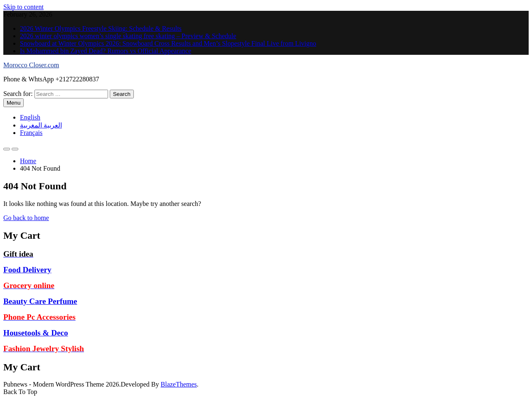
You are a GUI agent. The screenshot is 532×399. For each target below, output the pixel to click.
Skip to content (23, 7)
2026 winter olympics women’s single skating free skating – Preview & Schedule (128, 36)
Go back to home (26, 218)
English (30, 117)
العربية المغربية (41, 125)
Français (31, 133)
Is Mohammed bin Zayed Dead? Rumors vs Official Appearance (106, 51)
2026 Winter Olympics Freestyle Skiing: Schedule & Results (101, 28)
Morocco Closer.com (31, 65)
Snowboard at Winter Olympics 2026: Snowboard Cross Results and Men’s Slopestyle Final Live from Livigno (168, 43)
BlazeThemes (179, 384)
